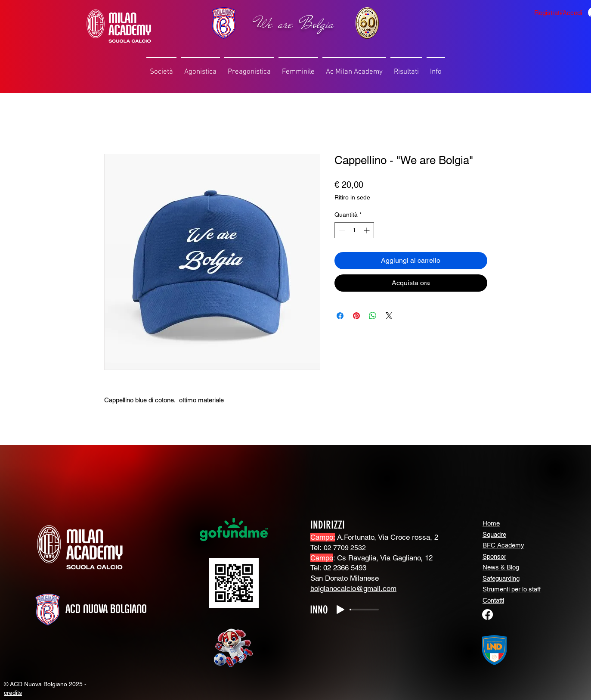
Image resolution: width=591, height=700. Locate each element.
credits (13, 693)
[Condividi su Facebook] (340, 316)
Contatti (493, 600)
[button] (161, 68)
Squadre (494, 534)
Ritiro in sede (352, 197)
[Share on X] (389, 316)
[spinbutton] (354, 230)
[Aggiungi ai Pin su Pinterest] (356, 316)
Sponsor (494, 556)
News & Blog (501, 567)
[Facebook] (487, 614)
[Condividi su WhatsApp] (373, 316)
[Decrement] (341, 230)
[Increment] (367, 230)
